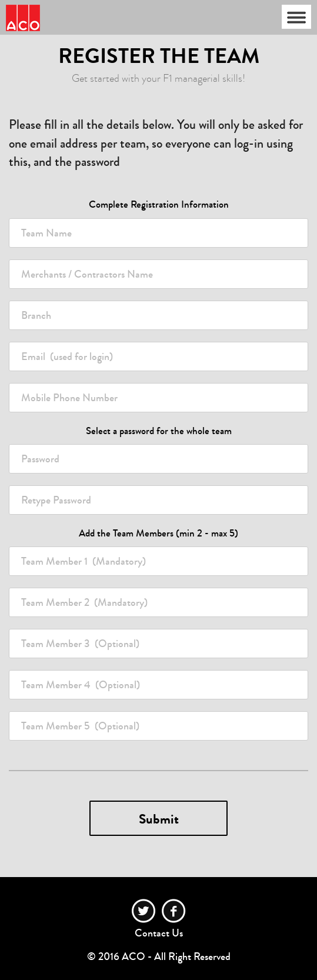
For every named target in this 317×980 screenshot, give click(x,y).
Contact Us (159, 933)
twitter (144, 911)
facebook (174, 911)
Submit (159, 819)
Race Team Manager (23, 18)
